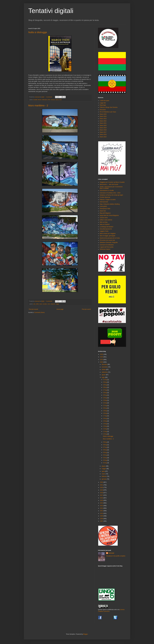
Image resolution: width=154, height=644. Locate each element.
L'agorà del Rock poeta (107, 247)
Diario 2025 (103, 114)
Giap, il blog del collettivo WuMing (110, 204)
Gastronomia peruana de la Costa (110, 238)
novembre (105, 367)
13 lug (105, 426)
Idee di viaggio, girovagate (108, 236)
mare (41, 304)
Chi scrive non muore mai (107, 240)
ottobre (104, 370)
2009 (102, 516)
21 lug (105, 406)
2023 (102, 362)
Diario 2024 (103, 116)
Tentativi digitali (51, 11)
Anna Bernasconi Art (106, 229)
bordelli (35, 100)
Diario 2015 (103, 137)
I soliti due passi (104, 101)
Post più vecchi (86, 309)
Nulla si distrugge (38, 32)
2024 (102, 360)
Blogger (85, 634)
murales (45, 304)
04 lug (105, 455)
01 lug (105, 463)
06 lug (105, 450)
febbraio (104, 476)
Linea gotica (103, 206)
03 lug (105, 458)
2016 (102, 498)
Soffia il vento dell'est (106, 220)
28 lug (105, 387)
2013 (102, 506)
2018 (102, 493)
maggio (104, 469)
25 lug (105, 395)
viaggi (57, 304)
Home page (60, 309)
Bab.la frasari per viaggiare (108, 233)
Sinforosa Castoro (105, 249)
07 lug (105, 447)
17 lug (105, 416)
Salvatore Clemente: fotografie (109, 242)
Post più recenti (33, 309)
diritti (37, 304)
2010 (102, 513)
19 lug (105, 411)
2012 (102, 508)
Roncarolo (103, 110)
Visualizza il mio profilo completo (116, 556)
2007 (102, 521)
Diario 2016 (103, 134)
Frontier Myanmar (105, 197)
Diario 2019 (103, 128)
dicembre (105, 364)
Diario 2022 (103, 121)
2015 (102, 500)
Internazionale (104, 202)
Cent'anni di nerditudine (107, 245)
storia (57, 100)
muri (49, 304)
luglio (103, 377)
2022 (102, 482)
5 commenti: (49, 301)
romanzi (53, 100)
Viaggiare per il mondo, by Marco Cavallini (112, 182)
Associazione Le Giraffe (107, 191)
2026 (102, 354)
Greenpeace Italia (105, 209)
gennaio (104, 479)
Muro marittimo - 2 (38, 106)
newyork (53, 304)
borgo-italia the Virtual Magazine (109, 215)
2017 (102, 495)
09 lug (105, 442)
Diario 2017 (103, 132)
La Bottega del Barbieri (107, 227)
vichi (60, 100)
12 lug (105, 429)
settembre (105, 372)
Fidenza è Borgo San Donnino (109, 107)
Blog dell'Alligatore (105, 213)
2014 (102, 503)
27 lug (105, 390)
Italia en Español (105, 224)
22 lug (105, 403)
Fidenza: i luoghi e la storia (108, 200)
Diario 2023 (103, 119)
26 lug (105, 393)
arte (34, 304)
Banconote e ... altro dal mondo (109, 184)
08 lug (105, 445)
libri (49, 100)
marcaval (111, 553)
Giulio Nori (103, 211)
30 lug (105, 382)
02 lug (105, 460)
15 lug (105, 421)
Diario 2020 (103, 125)
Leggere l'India (104, 231)
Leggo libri (103, 103)
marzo (104, 474)
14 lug (105, 424)
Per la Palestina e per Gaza (108, 112)
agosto (104, 375)
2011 (102, 511)
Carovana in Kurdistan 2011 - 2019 (110, 193)
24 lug (105, 398)
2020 (102, 487)
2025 (102, 357)
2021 (102, 485)
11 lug (105, 431)
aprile (103, 471)
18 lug (105, 413)
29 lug (105, 385)
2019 (102, 490)
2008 (102, 519)
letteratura (45, 100)
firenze (40, 100)
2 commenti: (49, 97)
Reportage (103, 105)
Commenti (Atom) (39, 312)
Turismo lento (104, 218)
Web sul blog (104, 222)
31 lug (105, 380)
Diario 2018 (103, 130)
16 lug (105, 418)
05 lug (105, 452)
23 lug (105, 400)
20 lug (105, 408)
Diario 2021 (103, 123)
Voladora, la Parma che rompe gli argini (111, 195)
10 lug (105, 434)
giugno (104, 466)
